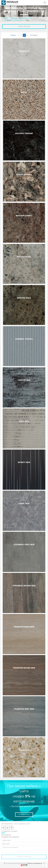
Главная (5, 18)
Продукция (14, 18)
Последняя (34, 35)
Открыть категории (24, 26)
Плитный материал (26, 18)
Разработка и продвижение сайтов (35, 863)
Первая (13, 35)
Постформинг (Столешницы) (14, 20)
